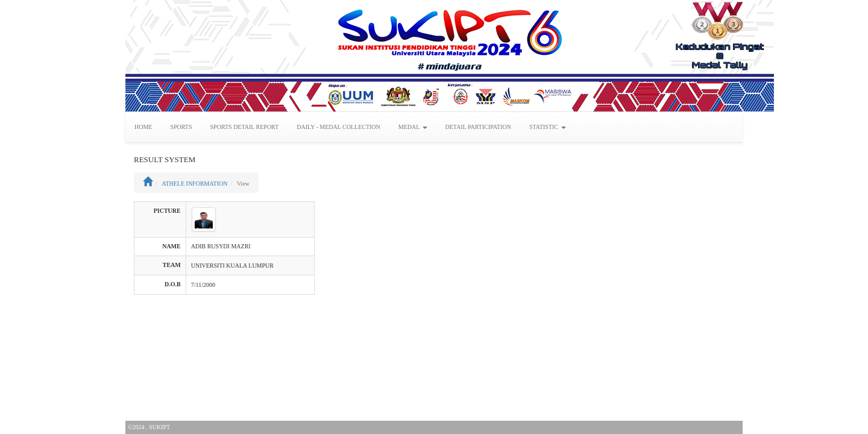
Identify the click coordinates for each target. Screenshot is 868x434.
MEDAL (413, 127)
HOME (143, 127)
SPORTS (181, 127)
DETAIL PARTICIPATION (478, 127)
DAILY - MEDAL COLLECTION (338, 127)
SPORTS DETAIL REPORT (245, 127)
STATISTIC (548, 127)
